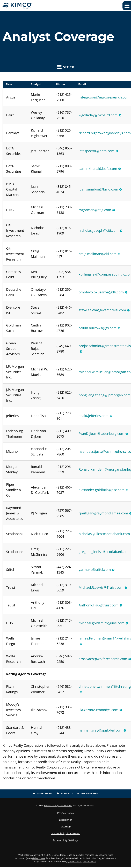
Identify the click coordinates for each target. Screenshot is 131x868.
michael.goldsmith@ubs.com (102, 624)
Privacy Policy (66, 814)
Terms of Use (89, 863)
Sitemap (66, 828)
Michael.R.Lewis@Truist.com (101, 588)
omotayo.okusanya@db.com (101, 292)
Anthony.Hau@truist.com (99, 606)
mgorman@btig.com (95, 210)
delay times (39, 859)
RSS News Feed (88, 795)
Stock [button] (65, 67)
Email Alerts (43, 795)
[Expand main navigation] (127, 6)
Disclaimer (65, 821)
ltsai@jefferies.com (94, 416)
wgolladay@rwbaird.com (98, 115)
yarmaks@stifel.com (95, 570)
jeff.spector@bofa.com (97, 151)
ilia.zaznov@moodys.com (99, 711)
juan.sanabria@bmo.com (98, 189)
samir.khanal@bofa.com (98, 169)
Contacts (65, 795)
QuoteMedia (59, 856)
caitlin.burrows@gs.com (98, 328)
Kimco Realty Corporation (58, 807)
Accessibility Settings (65, 841)
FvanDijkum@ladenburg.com (101, 434)
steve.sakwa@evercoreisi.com (102, 310)
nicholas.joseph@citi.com (99, 231)
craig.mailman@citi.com (98, 254)
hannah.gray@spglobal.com (101, 731)
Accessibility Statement (65, 835)
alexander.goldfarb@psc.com (102, 490)
